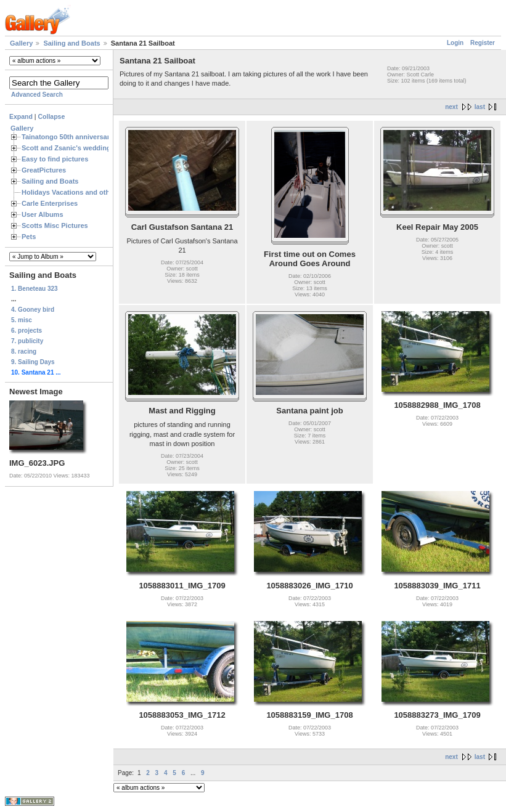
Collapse (52, 116)
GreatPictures (44, 170)
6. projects (27, 331)
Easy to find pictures (55, 159)
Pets (29, 237)
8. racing (24, 351)
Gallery (21, 43)
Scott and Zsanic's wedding (66, 148)
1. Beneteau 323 (35, 289)
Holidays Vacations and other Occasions (87, 192)
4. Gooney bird (33, 310)
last (480, 107)
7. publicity (27, 341)
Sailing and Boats (71, 43)
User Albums (43, 214)
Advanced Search (37, 95)
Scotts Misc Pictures (55, 225)
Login (455, 43)
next (451, 107)
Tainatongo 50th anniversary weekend (83, 137)
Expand (21, 116)
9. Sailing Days (33, 362)
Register (483, 43)
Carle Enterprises (50, 203)
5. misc (22, 320)
